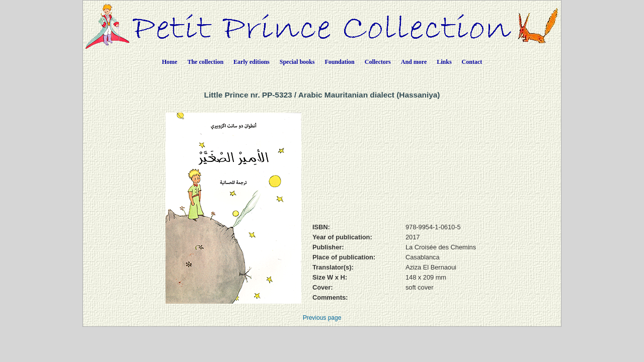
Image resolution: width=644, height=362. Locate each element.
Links (444, 62)
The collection (205, 62)
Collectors (378, 62)
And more (414, 62)
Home (170, 62)
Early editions (252, 62)
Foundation (339, 62)
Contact (472, 62)
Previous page (322, 318)
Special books (297, 62)
